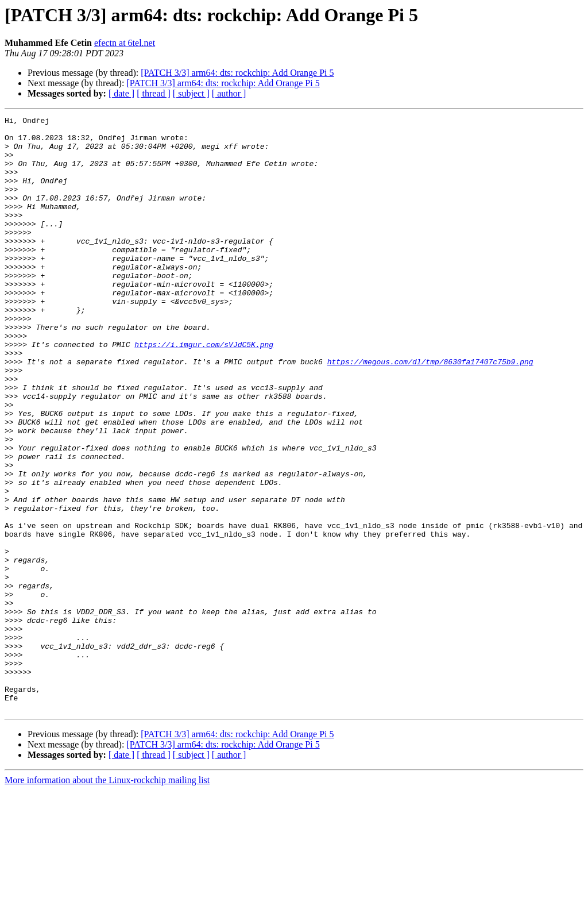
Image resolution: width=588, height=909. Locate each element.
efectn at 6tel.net (125, 43)
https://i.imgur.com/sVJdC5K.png (204, 391)
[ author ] (229, 93)
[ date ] (121, 93)
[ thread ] (154, 93)
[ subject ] (191, 93)
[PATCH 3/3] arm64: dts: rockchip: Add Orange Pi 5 (237, 73)
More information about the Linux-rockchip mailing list (107, 899)
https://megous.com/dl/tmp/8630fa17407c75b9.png (430, 411)
